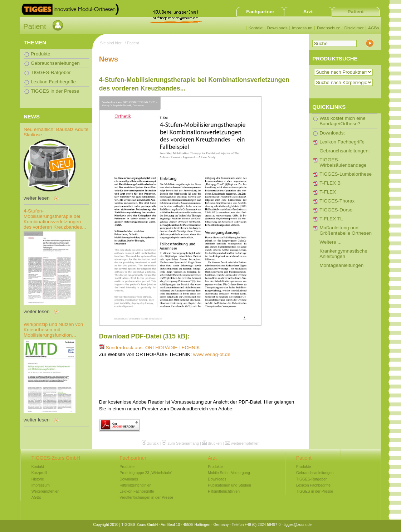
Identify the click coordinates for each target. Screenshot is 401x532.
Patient (356, 12)
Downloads (277, 28)
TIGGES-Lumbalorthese (346, 174)
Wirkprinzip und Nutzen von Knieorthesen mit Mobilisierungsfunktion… (53, 330)
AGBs (373, 28)
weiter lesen (37, 198)
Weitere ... (331, 242)
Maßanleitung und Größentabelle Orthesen (346, 230)
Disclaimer (354, 28)
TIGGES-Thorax (337, 201)
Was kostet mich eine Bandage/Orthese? (343, 121)
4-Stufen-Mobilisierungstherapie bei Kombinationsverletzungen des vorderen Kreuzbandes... (55, 219)
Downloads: (332, 133)
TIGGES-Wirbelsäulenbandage (343, 162)
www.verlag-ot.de (212, 354)
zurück (153, 443)
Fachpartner (260, 12)
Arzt (308, 12)
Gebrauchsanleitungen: (345, 151)
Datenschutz (328, 28)
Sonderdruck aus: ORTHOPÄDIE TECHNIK (150, 348)
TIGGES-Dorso (336, 210)
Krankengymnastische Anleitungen (343, 254)
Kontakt (256, 28)
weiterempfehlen (245, 443)
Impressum (302, 28)
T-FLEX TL (331, 219)
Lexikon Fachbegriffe (342, 142)
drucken (215, 443)
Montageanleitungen (341, 265)
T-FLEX (328, 192)
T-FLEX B (330, 183)
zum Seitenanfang (183, 443)
